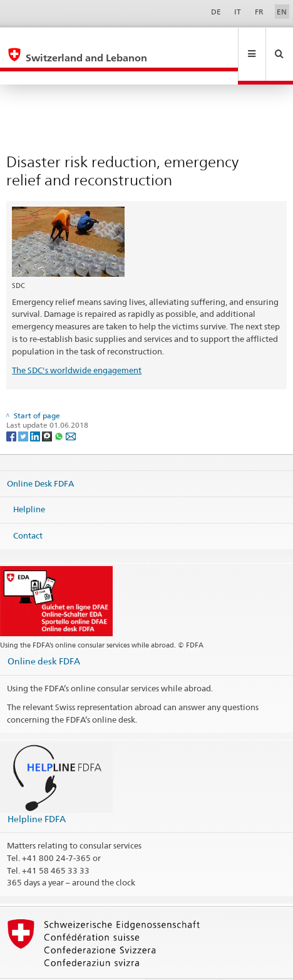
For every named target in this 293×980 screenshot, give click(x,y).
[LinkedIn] (36, 409)
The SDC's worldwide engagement (77, 343)
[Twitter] (24, 409)
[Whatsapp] (60, 409)
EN (282, 12)
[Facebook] (12, 409)
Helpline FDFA (37, 792)
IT (238, 12)
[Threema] (48, 409)
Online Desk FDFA (40, 456)
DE (216, 12)
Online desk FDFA (44, 634)
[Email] (71, 409)
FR (259, 12)
